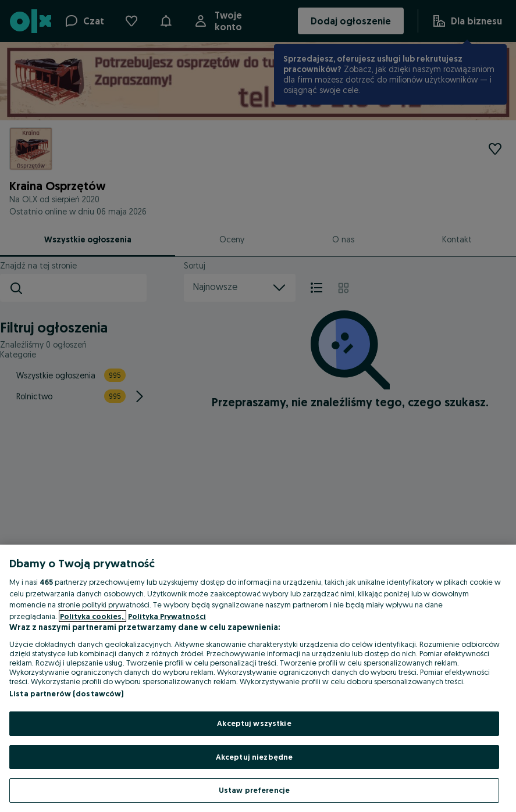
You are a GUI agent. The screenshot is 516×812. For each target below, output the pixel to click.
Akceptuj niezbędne (254, 757)
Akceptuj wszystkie (254, 723)
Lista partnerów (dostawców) (67, 693)
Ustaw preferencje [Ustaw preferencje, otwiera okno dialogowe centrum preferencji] (254, 790)
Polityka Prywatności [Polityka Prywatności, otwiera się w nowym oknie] (167, 616)
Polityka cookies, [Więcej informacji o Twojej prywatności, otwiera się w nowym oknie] (92, 616)
